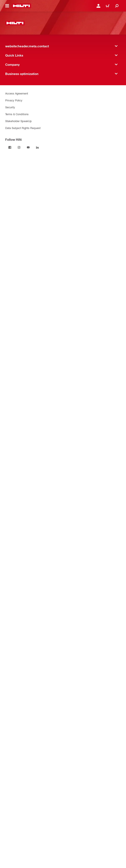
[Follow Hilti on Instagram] (19, 147)
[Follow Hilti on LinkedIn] (37, 147)
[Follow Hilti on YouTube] (28, 147)
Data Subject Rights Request (23, 128)
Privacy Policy (14, 100)
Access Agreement (17, 93)
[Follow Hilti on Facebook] (10, 147)
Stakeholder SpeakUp (18, 121)
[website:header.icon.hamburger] (7, 6)
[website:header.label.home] (21, 6)
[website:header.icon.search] (117, 6)
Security (10, 107)
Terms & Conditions (17, 114)
